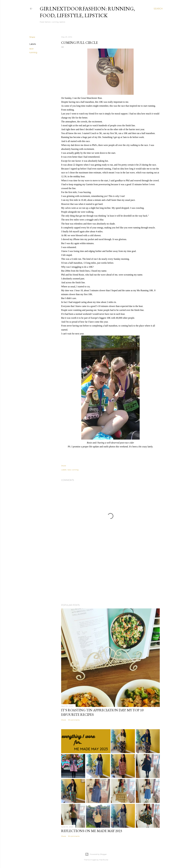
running (33, 52)
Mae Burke (104, 860)
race (31, 49)
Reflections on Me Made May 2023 (92, 831)
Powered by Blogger (96, 854)
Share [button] (32, 37)
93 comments (74, 720)
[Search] (158, 9)
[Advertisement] (110, 576)
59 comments (74, 836)
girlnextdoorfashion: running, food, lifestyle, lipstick (87, 12)
